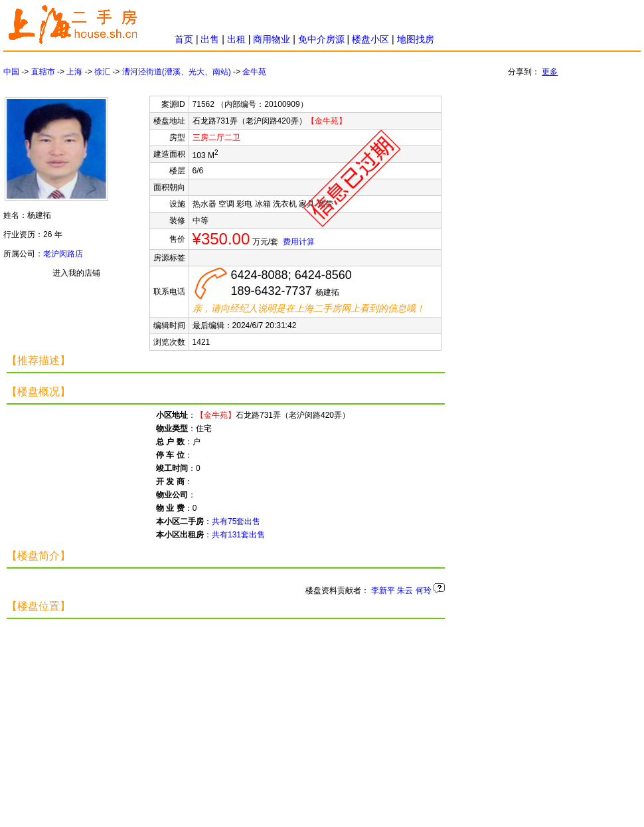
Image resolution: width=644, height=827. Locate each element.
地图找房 (416, 39)
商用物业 (272, 39)
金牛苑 (254, 72)
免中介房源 (321, 39)
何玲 (424, 591)
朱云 (405, 591)
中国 (11, 72)
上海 (74, 72)
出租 (236, 39)
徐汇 (102, 72)
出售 (210, 39)
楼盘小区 (370, 39)
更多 (550, 72)
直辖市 (43, 72)
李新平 (383, 591)
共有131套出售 (238, 535)
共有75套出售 (236, 521)
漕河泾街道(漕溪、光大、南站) (177, 72)
